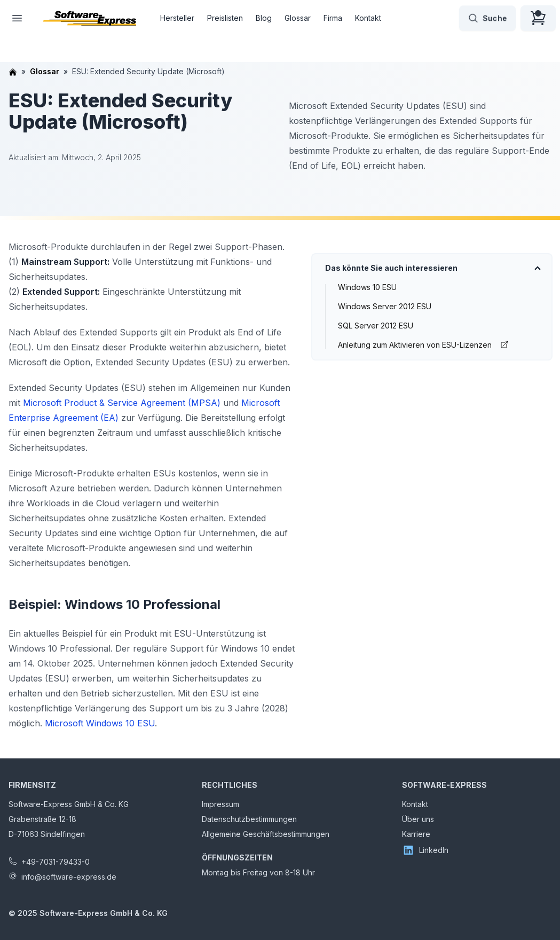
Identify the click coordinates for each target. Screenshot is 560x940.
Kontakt (368, 18)
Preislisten (225, 18)
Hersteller (177, 18)
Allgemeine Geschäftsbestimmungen (266, 834)
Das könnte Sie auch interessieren (391, 268)
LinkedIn (425, 850)
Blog (264, 18)
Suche (487, 18)
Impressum (220, 804)
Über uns (418, 819)
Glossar (298, 18)
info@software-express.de (69, 877)
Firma (333, 18)
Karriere (416, 834)
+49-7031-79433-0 (56, 862)
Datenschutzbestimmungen (249, 819)
